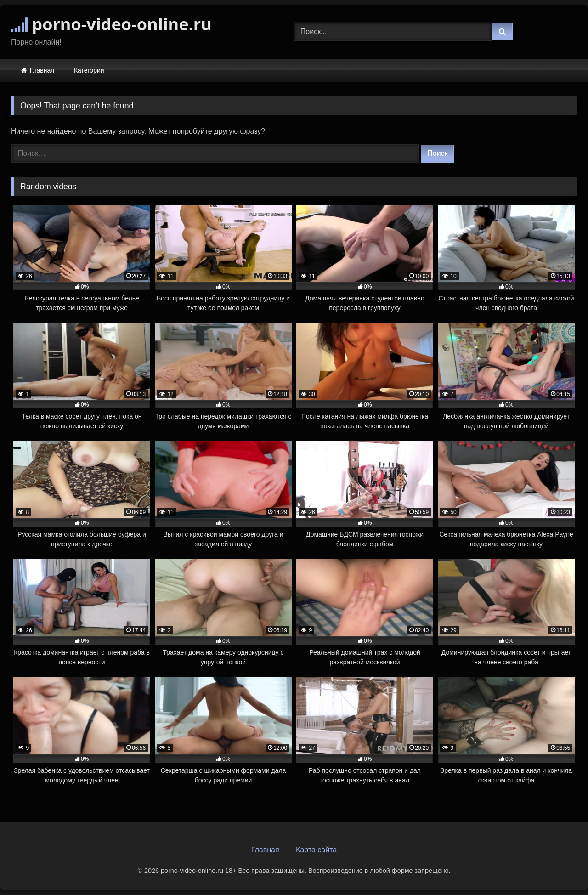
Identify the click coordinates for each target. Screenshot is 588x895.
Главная (42, 70)
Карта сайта (316, 850)
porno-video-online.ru (111, 24)
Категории (89, 70)
